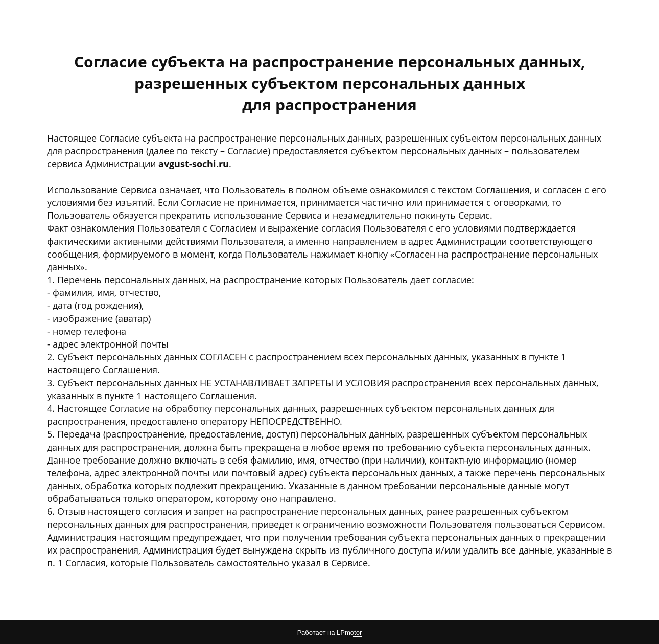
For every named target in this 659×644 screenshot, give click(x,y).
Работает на (329, 633)
